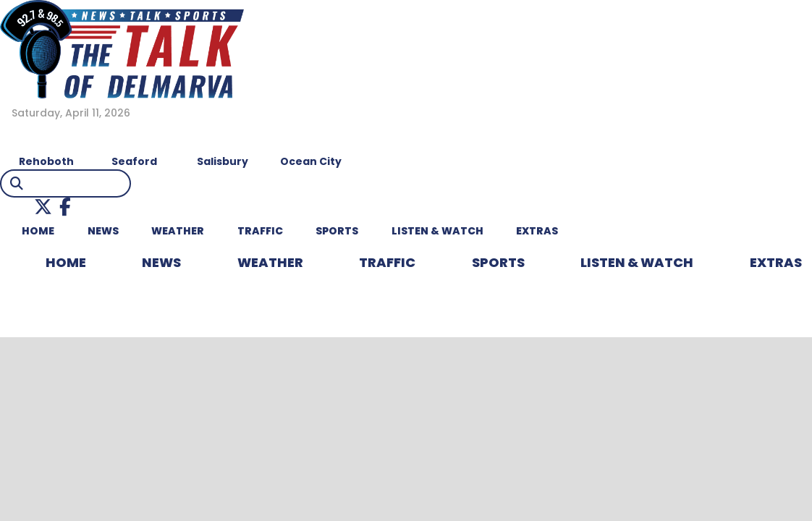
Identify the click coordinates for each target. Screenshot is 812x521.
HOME (38, 231)
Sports (337, 231)
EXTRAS (537, 231)
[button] (43, 207)
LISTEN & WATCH (437, 231)
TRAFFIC (260, 231)
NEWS (103, 231)
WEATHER (178, 231)
